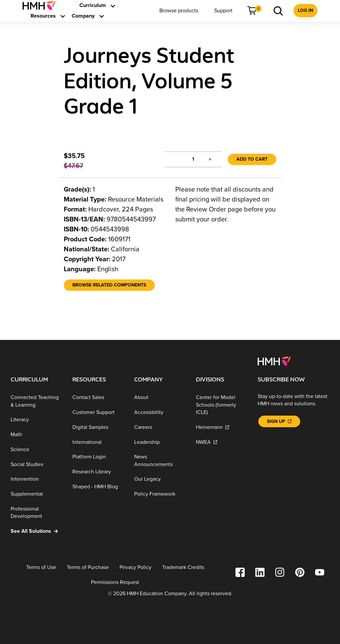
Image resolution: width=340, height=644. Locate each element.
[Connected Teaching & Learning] (36, 401)
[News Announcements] (160, 461)
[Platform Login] (98, 457)
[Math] (36, 435)
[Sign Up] (279, 421)
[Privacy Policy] (135, 567)
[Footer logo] (274, 361)
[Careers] (160, 427)
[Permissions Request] (115, 582)
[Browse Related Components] (109, 285)
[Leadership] (160, 442)
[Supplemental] (36, 494)
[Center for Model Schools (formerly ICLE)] (221, 405)
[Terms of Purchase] (88, 567)
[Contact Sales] (98, 398)
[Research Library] (98, 472)
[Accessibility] (160, 412)
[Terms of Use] (41, 567)
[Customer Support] (98, 412)
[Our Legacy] (160, 479)
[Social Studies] (36, 465)
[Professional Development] (36, 513)
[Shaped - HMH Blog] (98, 487)
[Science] (36, 450)
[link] (42, 5)
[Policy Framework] (160, 494)
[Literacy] (36, 420)
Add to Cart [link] (252, 159)
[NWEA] (221, 442)
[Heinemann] (221, 427)
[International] (98, 442)
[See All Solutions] (36, 531)
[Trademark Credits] (183, 567)
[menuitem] (42, 5)
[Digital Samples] (98, 427)
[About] (160, 398)
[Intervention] (36, 479)
